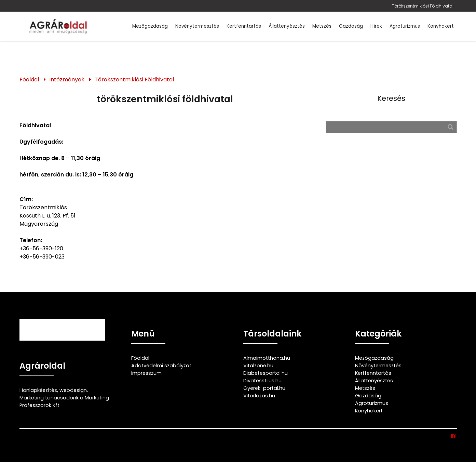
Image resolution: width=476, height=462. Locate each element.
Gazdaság (351, 26)
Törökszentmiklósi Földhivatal (423, 6)
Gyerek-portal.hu (264, 388)
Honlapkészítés (38, 390)
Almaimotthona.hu (267, 358)
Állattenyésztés (287, 26)
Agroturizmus (405, 26)
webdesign (73, 390)
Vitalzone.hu (258, 366)
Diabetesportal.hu (266, 373)
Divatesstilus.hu (262, 381)
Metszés (322, 26)
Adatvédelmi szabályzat (161, 366)
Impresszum (146, 373)
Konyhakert (441, 26)
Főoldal (29, 80)
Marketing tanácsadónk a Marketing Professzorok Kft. (64, 401)
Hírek (376, 26)
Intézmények (67, 80)
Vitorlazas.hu (259, 396)
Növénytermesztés (197, 26)
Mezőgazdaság (150, 26)
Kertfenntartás (244, 26)
